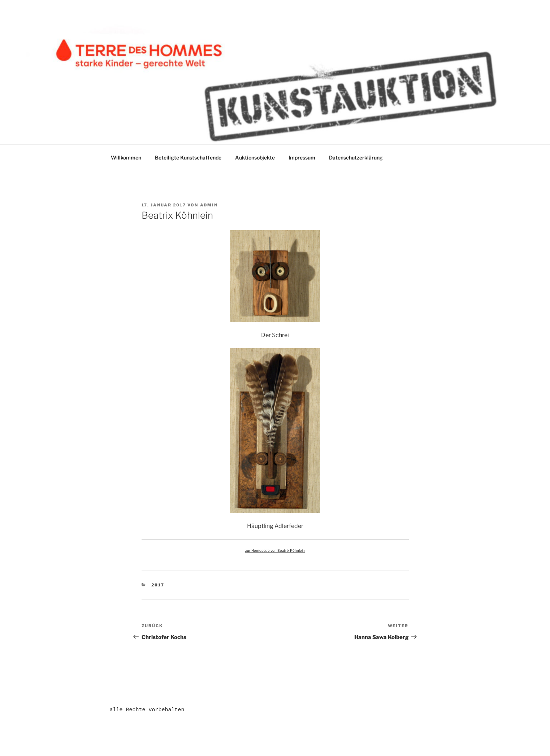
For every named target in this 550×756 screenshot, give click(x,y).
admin (209, 205)
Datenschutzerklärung (356, 158)
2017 (158, 585)
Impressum (302, 158)
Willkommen (126, 158)
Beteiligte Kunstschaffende (188, 158)
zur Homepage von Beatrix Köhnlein (275, 550)
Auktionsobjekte (255, 158)
